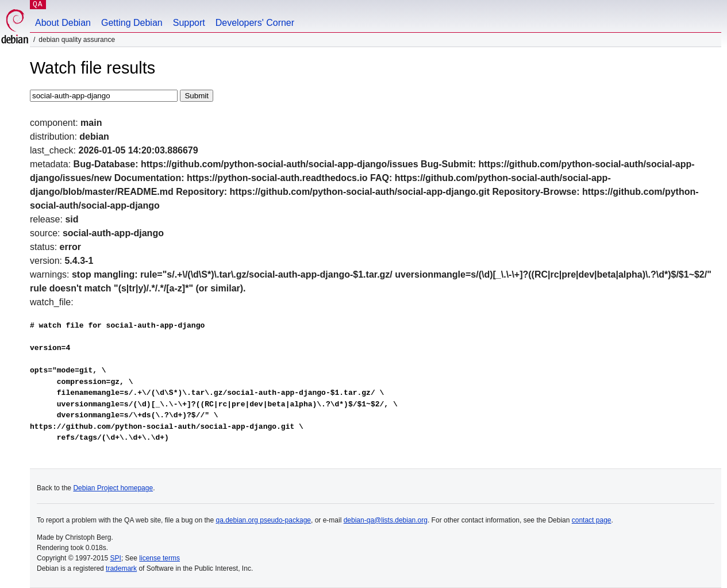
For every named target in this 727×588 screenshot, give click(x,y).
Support (189, 23)
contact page (592, 520)
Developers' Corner (255, 23)
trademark (121, 568)
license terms (159, 558)
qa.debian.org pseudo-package (264, 520)
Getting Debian (132, 23)
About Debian (63, 23)
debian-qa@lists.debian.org (386, 520)
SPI (116, 558)
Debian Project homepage (113, 488)
